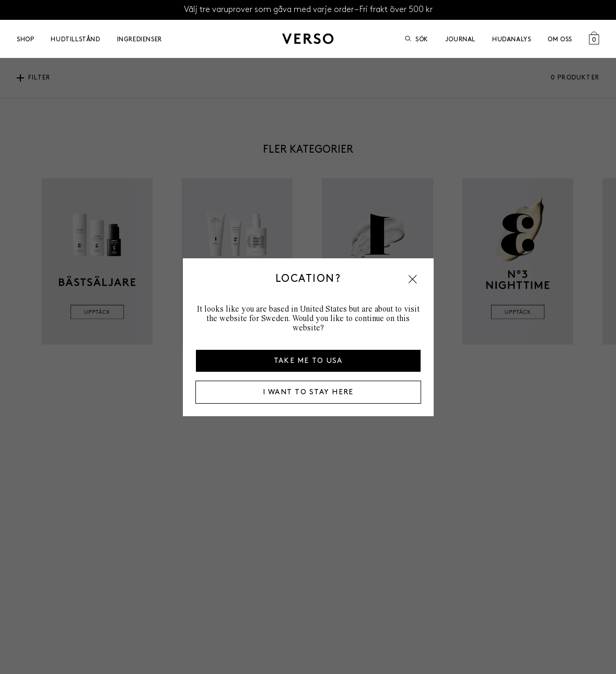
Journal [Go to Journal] (460, 39)
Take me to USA (308, 361)
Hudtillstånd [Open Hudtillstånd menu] (75, 39)
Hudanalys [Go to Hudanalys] (512, 39)
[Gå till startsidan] (308, 39)
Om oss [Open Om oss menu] (560, 39)
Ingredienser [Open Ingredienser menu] (140, 39)
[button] (413, 279)
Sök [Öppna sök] (417, 39)
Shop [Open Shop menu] (25, 39)
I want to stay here (308, 392)
